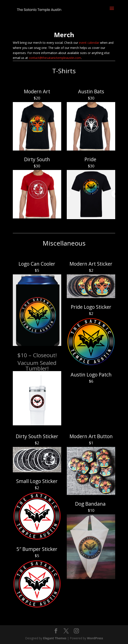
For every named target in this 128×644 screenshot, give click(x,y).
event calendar (89, 43)
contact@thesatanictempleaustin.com (55, 58)
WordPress (95, 638)
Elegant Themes (55, 638)
